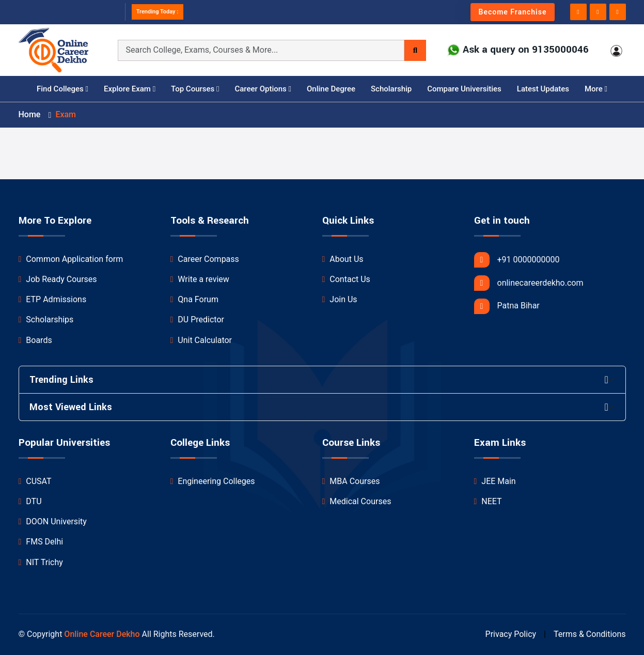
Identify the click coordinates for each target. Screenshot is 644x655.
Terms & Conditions (590, 634)
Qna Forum (194, 299)
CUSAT (35, 481)
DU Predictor (197, 319)
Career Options (263, 89)
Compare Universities (464, 89)
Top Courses (195, 89)
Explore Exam (130, 89)
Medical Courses (357, 501)
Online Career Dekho (102, 634)
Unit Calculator (201, 340)
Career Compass (205, 259)
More (596, 89)
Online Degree (331, 89)
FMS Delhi (41, 542)
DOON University (53, 521)
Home (30, 114)
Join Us (340, 299)
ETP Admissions (53, 299)
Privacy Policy (511, 634)
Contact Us (346, 279)
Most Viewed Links (71, 407)
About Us (343, 259)
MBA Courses (351, 481)
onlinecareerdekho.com (529, 283)
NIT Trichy (41, 562)
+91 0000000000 (517, 260)
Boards (35, 340)
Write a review (200, 279)
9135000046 (560, 50)
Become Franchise (513, 12)
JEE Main (495, 481)
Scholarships (46, 319)
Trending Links (61, 380)
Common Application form (71, 259)
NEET (488, 501)
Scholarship (391, 89)
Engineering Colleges (213, 481)
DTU (30, 501)
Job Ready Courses (58, 279)
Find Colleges (62, 89)
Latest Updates (543, 89)
